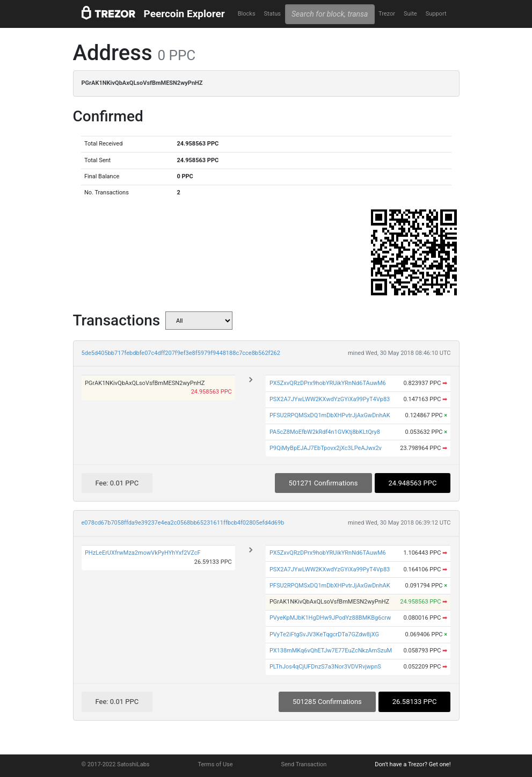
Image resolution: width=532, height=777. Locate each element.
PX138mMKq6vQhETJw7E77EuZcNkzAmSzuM (331, 651)
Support (436, 14)
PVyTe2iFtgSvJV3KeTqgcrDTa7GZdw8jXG (324, 634)
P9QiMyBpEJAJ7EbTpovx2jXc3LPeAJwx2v (326, 448)
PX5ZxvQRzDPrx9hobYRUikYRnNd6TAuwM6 (328, 383)
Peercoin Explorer (184, 14)
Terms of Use (215, 764)
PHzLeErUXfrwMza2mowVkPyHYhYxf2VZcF (143, 553)
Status (272, 14)
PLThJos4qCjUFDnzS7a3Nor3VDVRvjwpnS (325, 667)
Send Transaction (304, 764)
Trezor (387, 14)
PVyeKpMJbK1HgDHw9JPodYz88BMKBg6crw (330, 618)
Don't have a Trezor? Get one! (413, 764)
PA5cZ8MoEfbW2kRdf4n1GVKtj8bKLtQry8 (325, 432)
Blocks (247, 14)
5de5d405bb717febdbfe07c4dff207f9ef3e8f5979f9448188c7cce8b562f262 (181, 353)
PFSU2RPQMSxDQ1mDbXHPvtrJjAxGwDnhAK (330, 415)
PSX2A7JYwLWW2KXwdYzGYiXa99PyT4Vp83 (330, 399)
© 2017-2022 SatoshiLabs (116, 764)
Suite (410, 14)
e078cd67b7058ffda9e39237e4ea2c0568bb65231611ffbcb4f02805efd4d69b (183, 523)
